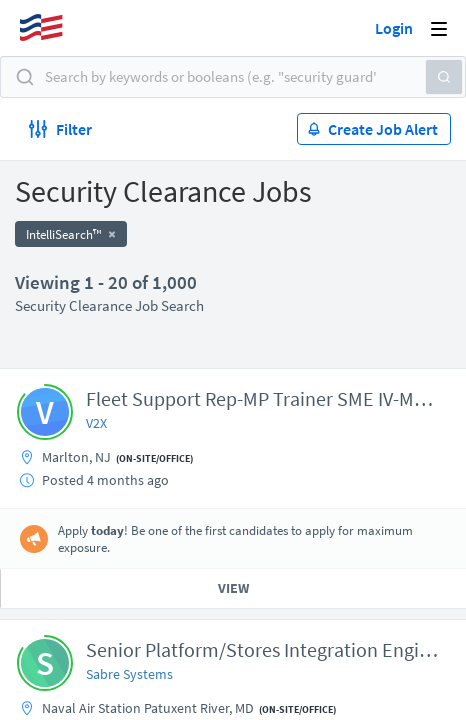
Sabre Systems (129, 674)
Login (394, 28)
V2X (96, 423)
